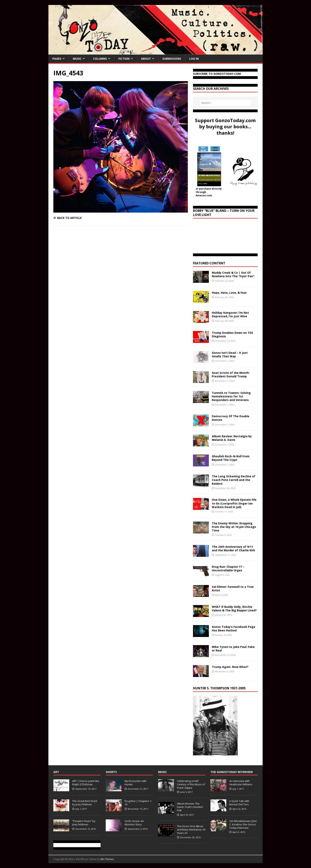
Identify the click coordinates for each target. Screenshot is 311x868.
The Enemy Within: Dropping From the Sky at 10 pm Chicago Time (234, 527)
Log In (194, 59)
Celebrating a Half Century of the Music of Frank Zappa (191, 784)
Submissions (172, 59)
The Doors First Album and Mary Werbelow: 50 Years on (191, 830)
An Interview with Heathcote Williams (241, 783)
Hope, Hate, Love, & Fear (229, 293)
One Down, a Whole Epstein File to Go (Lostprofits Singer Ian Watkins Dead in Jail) (234, 503)
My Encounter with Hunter (136, 783)
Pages (57, 59)
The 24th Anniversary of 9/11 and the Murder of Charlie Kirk (233, 548)
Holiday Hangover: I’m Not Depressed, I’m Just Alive (230, 314)
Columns (100, 59)
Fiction (124, 59)
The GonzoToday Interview (232, 772)
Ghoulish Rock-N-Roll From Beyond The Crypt (231, 458)
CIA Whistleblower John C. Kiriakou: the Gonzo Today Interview (243, 824)
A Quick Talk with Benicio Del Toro (239, 803)
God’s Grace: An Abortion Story (134, 823)
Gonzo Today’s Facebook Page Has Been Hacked (234, 629)
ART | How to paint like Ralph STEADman (86, 783)
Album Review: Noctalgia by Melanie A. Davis (232, 438)
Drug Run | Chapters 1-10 (138, 803)
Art (56, 772)
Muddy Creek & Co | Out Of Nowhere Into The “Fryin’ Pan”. (233, 274)
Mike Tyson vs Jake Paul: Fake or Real (233, 649)
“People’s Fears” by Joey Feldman (84, 823)
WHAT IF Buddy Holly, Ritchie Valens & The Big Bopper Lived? (234, 609)
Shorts (111, 772)
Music (77, 59)
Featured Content (209, 263)
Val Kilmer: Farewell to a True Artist (233, 588)
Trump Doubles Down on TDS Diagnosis (232, 334)
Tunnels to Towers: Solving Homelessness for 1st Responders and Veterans (231, 396)
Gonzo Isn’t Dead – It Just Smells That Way (230, 354)
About (146, 59)
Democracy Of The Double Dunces (231, 418)
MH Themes (107, 859)
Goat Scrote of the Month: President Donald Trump (231, 375)
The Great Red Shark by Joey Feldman (85, 803)
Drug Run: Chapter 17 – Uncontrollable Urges (228, 568)
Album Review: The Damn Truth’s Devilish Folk (190, 807)
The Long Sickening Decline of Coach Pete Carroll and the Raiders (234, 480)
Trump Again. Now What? (230, 667)
